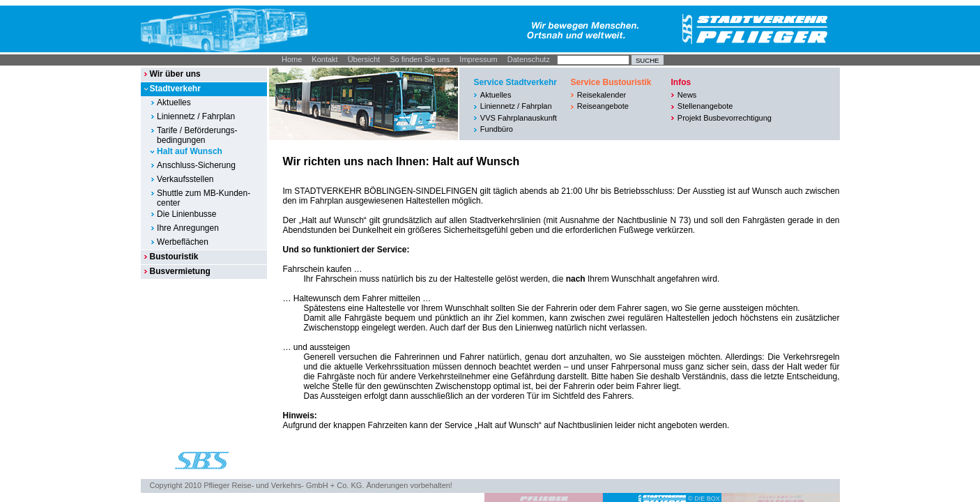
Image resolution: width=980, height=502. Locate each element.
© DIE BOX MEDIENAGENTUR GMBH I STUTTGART (764, 499)
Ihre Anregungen (188, 228)
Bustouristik (174, 257)
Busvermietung (179, 271)
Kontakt (324, 59)
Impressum (478, 59)
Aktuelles (174, 102)
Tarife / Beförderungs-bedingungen (197, 135)
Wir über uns (175, 74)
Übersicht (364, 59)
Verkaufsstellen (185, 179)
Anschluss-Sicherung (196, 165)
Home (292, 59)
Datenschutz (529, 59)
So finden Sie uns (420, 59)
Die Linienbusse (186, 214)
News (687, 95)
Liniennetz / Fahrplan (196, 116)
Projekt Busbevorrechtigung (725, 118)
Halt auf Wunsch (190, 151)
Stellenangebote (705, 106)
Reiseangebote (603, 106)
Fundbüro (497, 129)
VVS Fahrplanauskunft (519, 118)
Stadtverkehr (175, 89)
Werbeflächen (183, 242)
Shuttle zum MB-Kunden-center (204, 198)
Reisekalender (602, 95)
